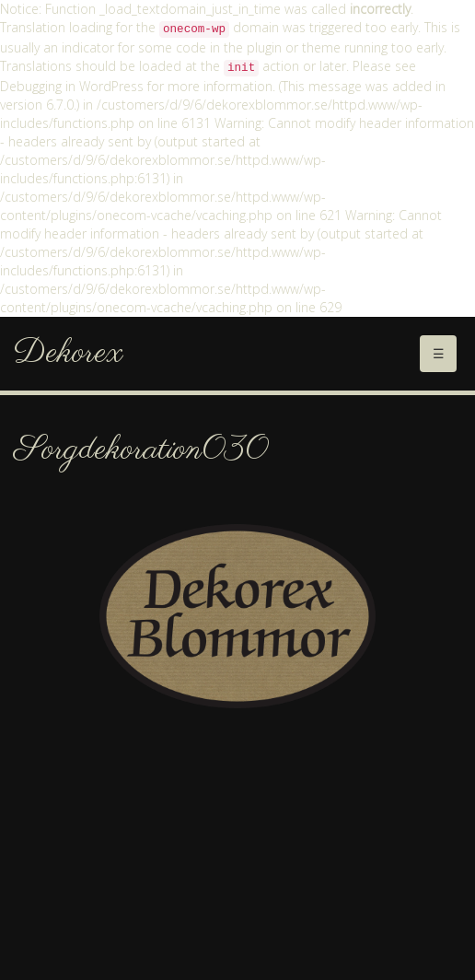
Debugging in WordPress (72, 86)
